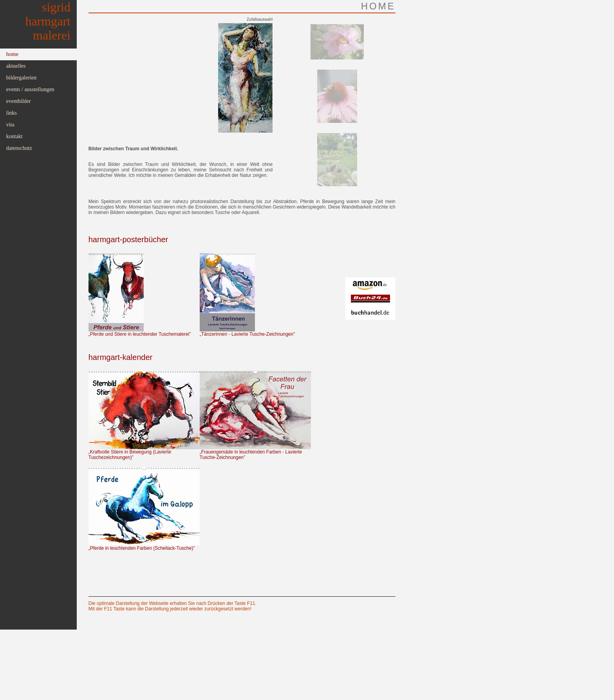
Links (12, 113)
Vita (10, 125)
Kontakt (14, 136)
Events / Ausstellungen (30, 89)
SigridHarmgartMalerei (48, 21)
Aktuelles (16, 66)
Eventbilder (19, 101)
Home (12, 54)
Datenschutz (19, 148)
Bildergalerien (22, 78)
